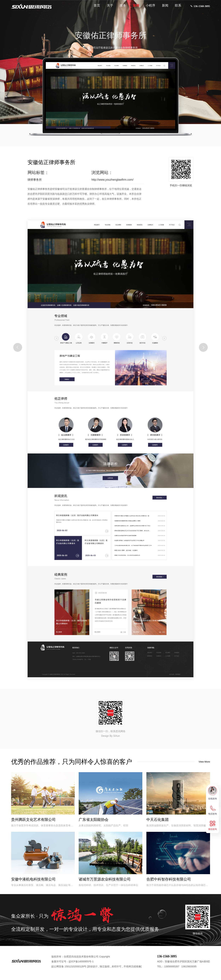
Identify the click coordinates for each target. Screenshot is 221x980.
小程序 (148, 7)
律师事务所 (35, 180)
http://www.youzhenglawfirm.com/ (112, 180)
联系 (176, 7)
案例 (134, 7)
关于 (108, 7)
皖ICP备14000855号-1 (81, 965)
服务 (121, 7)
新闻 (163, 7)
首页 (95, 7)
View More (203, 762)
